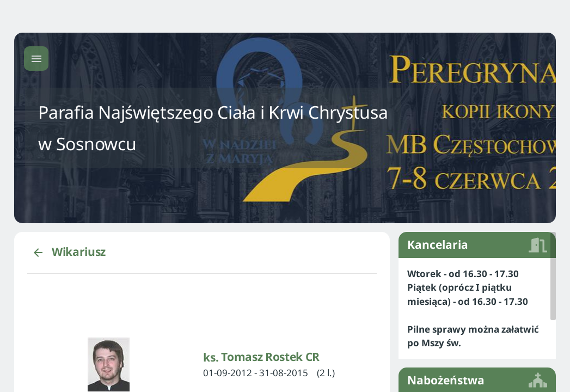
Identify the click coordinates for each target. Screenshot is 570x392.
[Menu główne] (36, 59)
